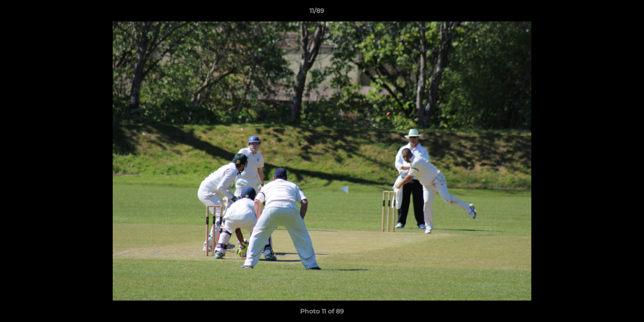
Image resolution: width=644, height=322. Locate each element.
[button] (606, 13)
